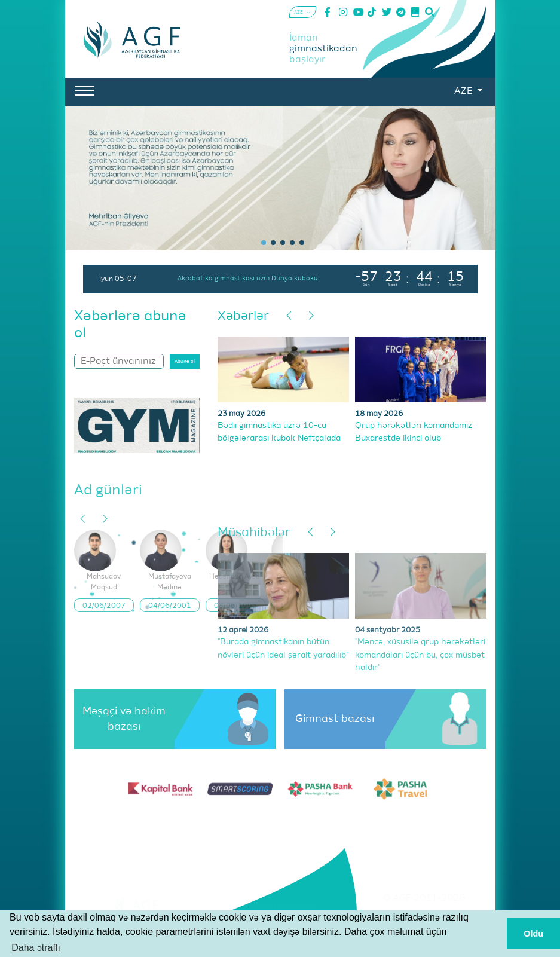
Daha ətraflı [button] (36, 948)
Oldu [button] (533, 934)
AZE (464, 91)
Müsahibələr (254, 533)
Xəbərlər (243, 317)
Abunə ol (185, 362)
